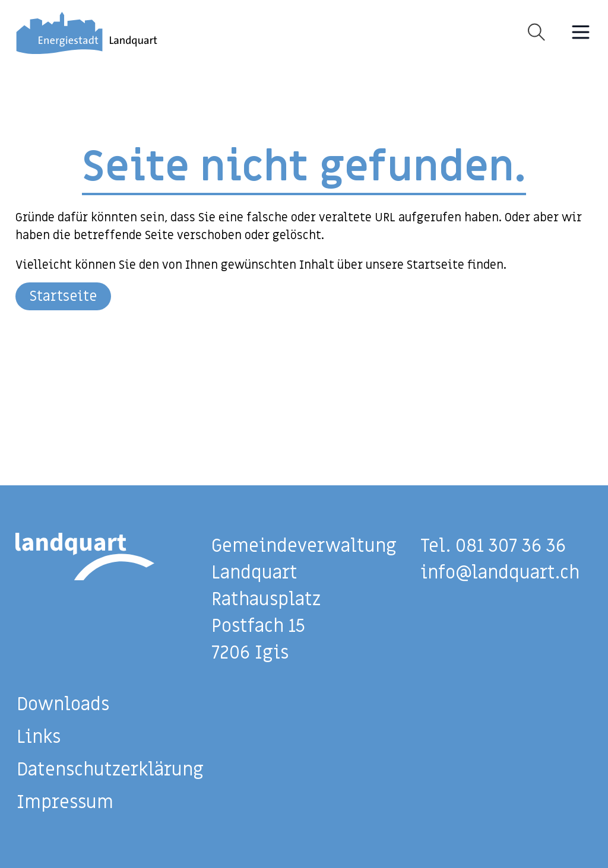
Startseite (63, 296)
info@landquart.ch (500, 573)
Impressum (65, 802)
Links (39, 737)
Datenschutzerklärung (110, 770)
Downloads (63, 705)
